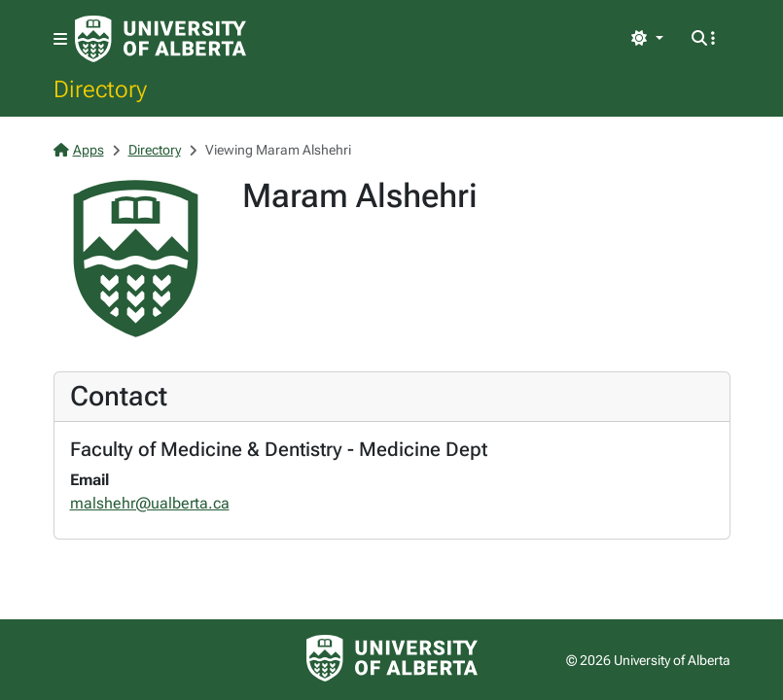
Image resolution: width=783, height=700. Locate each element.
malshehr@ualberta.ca (150, 503)
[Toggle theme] (647, 39)
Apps (79, 150)
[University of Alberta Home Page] (160, 39)
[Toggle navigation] (60, 39)
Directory (100, 88)
